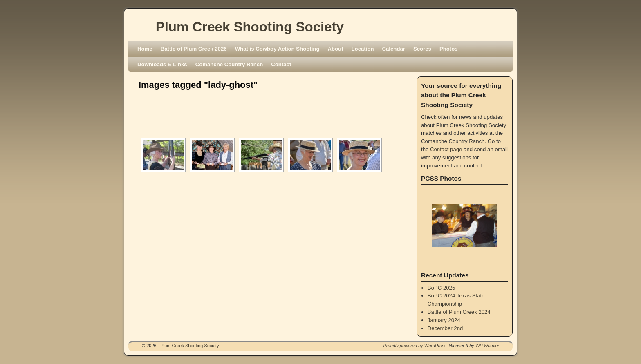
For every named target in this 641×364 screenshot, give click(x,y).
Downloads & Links (162, 64)
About (335, 49)
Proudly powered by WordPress (415, 346)
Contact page (446, 149)
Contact (281, 64)
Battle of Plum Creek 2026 (194, 49)
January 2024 (444, 320)
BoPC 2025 (441, 288)
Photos (449, 49)
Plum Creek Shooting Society (250, 27)
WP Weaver (487, 346)
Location (363, 49)
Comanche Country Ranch (229, 64)
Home (145, 49)
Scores (422, 49)
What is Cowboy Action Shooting (277, 49)
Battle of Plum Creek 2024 (459, 312)
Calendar (394, 49)
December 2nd (445, 328)
